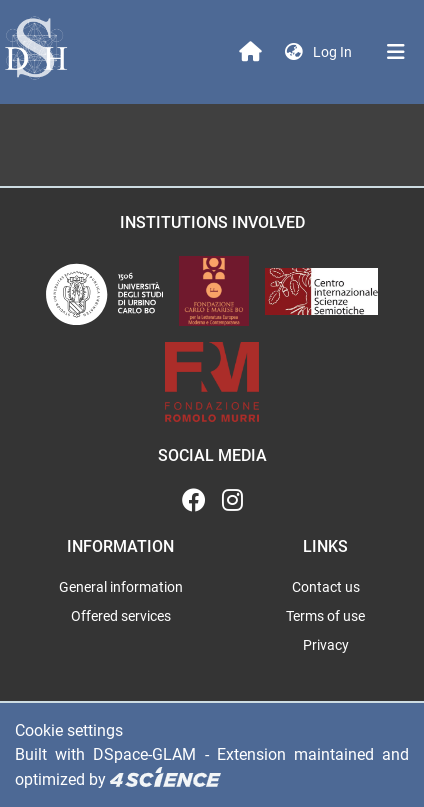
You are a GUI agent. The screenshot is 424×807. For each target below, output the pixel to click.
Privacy (326, 645)
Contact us (326, 587)
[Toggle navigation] (396, 52)
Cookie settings (69, 730)
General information (121, 587)
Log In (334, 52)
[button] (294, 52)
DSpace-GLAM (144, 754)
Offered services (121, 616)
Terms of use (325, 616)
